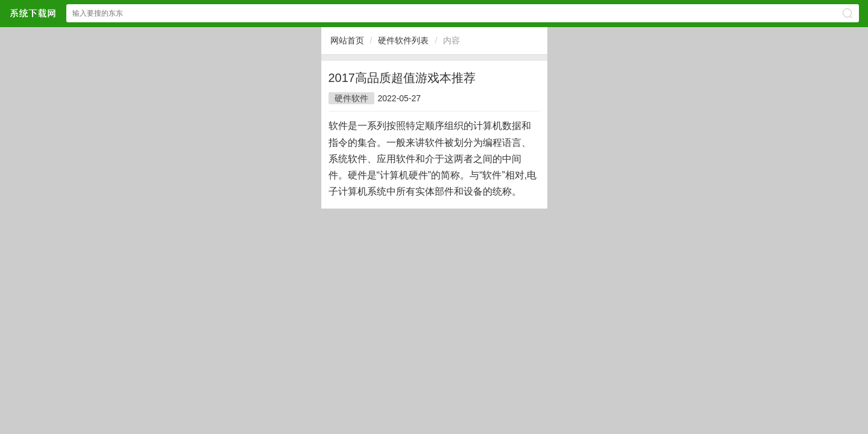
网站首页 (347, 40)
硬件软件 (351, 98)
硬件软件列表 (403, 40)
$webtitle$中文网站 (33, 13)
